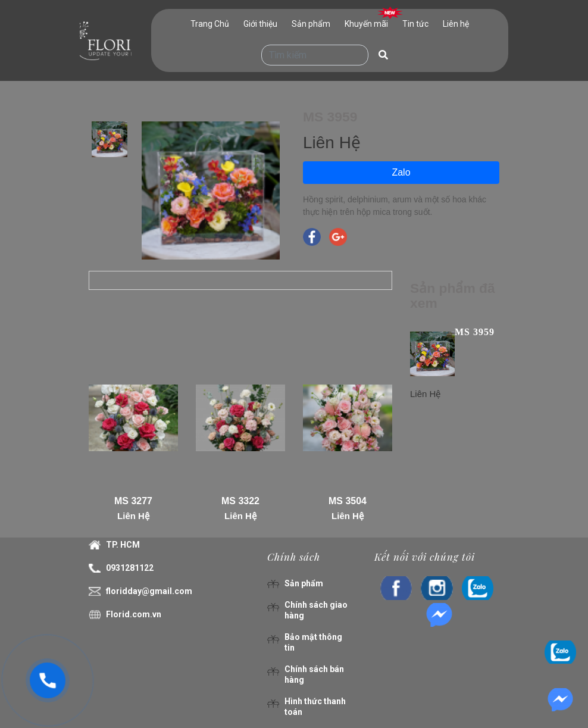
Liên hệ (456, 24)
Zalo (401, 172)
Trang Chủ (210, 24)
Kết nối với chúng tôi (425, 557)
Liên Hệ (133, 516)
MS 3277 (133, 501)
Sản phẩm (311, 24)
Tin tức (415, 24)
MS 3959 (475, 332)
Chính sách (294, 557)
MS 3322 (240, 501)
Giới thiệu (260, 24)
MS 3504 (348, 501)
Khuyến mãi (366, 24)
